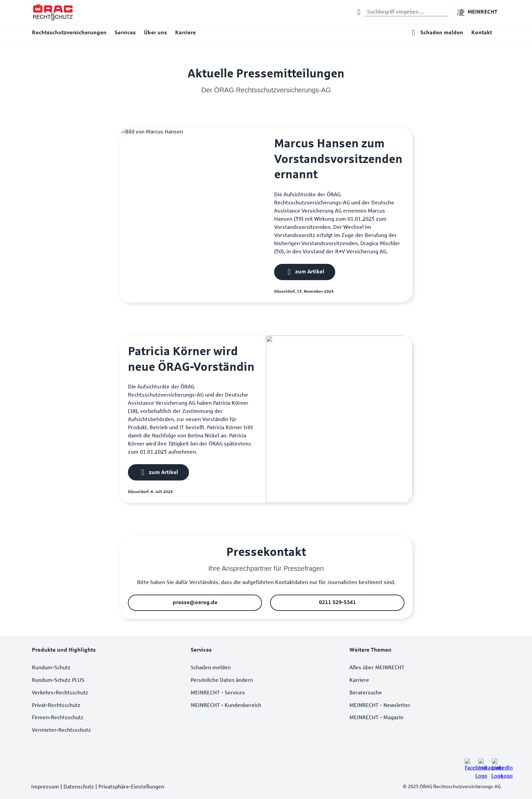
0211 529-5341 (337, 602)
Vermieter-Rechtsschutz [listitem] (61, 730)
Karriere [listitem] (359, 680)
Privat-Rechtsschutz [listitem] (56, 705)
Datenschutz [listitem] (79, 787)
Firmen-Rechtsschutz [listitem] (58, 717)
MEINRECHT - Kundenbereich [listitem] (226, 705)
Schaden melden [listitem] (211, 667)
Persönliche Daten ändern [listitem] (222, 680)
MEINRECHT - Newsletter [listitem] (380, 705)
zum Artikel (310, 271)
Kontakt (482, 32)
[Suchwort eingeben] (406, 12)
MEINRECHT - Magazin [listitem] (376, 717)
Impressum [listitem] (45, 787)
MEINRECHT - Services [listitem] (218, 693)
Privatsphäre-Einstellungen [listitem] (131, 787)
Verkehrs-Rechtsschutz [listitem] (60, 693)
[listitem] (469, 762)
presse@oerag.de (195, 602)
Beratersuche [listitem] (366, 693)
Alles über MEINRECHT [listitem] (377, 667)
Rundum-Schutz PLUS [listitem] (58, 680)
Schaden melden (442, 32)
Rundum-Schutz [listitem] (51, 667)
